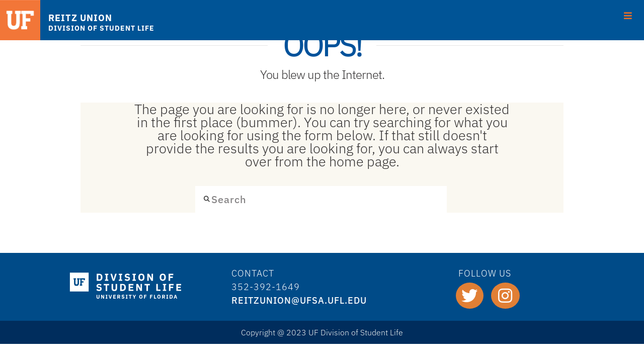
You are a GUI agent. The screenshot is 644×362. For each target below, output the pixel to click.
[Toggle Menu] (628, 15)
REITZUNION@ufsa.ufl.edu (299, 300)
